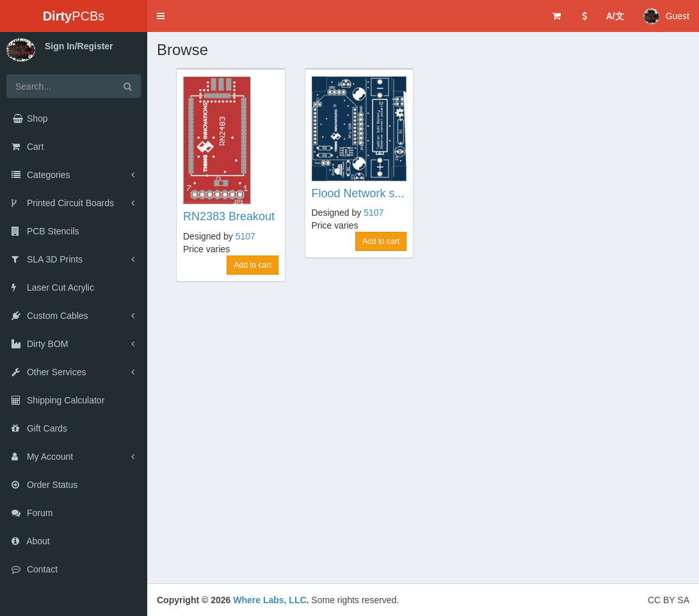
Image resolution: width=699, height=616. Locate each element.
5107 (245, 236)
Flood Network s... (358, 193)
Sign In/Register (79, 46)
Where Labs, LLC (269, 600)
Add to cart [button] (252, 265)
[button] (161, 16)
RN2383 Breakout (229, 216)
